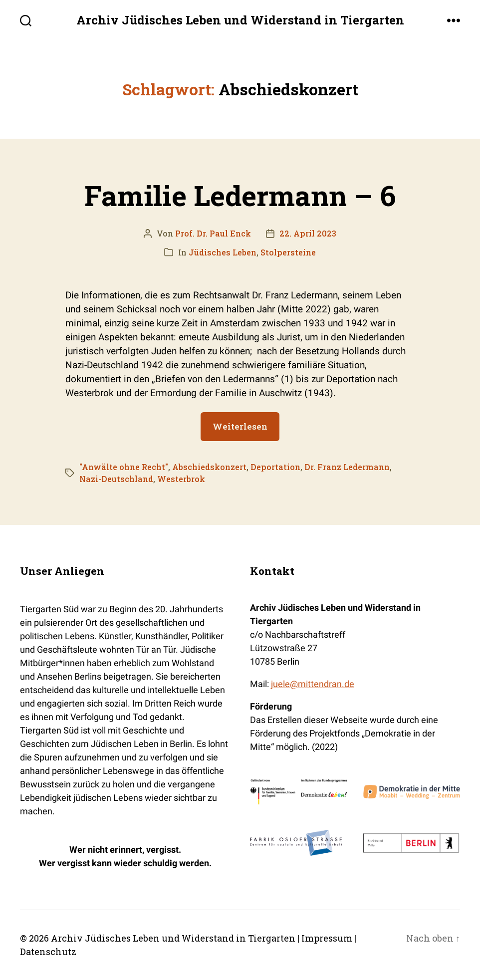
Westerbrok (181, 479)
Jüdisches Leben (223, 252)
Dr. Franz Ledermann (347, 467)
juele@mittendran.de (313, 684)
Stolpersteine (288, 252)
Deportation (275, 467)
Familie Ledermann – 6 (240, 195)
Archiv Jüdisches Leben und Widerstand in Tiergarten (240, 20)
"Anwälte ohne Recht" (124, 467)
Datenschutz (48, 952)
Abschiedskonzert (209, 467)
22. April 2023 (308, 233)
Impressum (327, 938)
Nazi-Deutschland (116, 479)
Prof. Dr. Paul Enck (213, 233)
